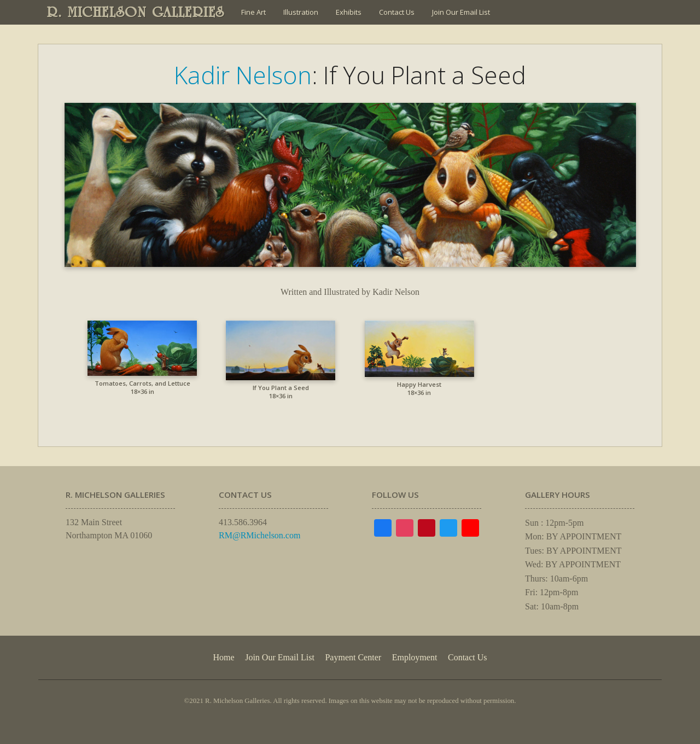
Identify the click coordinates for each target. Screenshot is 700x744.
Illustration (301, 12)
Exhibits (349, 12)
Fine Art (253, 12)
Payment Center (353, 657)
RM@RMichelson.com (259, 535)
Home (223, 657)
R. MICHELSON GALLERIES (136, 12)
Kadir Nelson (243, 75)
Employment (415, 657)
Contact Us (397, 12)
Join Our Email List (461, 12)
